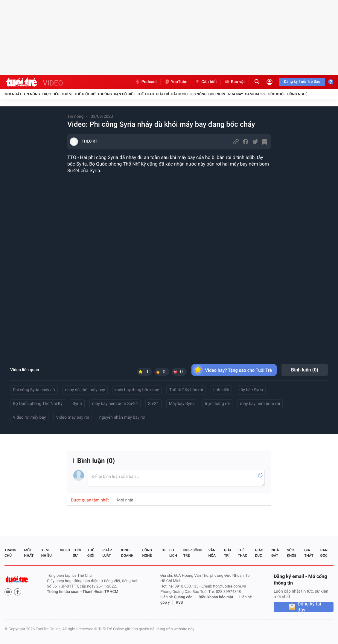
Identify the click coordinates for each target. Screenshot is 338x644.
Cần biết (206, 82)
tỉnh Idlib (221, 390)
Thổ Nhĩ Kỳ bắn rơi (186, 390)
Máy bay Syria (182, 404)
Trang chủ (10, 553)
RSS (179, 603)
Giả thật (309, 553)
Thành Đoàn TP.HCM (100, 592)
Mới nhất (13, 94)
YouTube (176, 82)
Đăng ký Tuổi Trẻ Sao (302, 82)
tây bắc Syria (251, 390)
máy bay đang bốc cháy (137, 390)
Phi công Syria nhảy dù (34, 390)
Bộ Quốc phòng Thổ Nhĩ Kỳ (38, 404)
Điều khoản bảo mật (216, 597)
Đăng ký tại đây (309, 607)
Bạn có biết (125, 94)
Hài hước (179, 94)
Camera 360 (256, 94)
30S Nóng (198, 94)
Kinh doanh (127, 553)
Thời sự (77, 553)
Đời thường (101, 94)
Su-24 (153, 404)
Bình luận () (305, 370)
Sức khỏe (277, 94)
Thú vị (67, 94)
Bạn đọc (324, 553)
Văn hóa (212, 553)
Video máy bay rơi (72, 417)
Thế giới (82, 94)
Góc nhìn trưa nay (226, 94)
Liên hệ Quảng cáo (176, 597)
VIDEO (53, 83)
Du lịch (173, 553)
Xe (164, 550)
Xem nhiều (47, 553)
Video (65, 550)
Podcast (146, 82)
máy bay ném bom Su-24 (115, 404)
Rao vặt (235, 82)
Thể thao (146, 94)
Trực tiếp (51, 94)
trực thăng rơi (217, 404)
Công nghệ (297, 94)
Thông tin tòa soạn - (65, 592)
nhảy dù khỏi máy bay (85, 390)
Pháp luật (107, 553)
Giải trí (162, 94)
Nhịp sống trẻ (193, 553)
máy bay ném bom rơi (260, 404)
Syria (77, 404)
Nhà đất (275, 553)
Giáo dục (259, 553)
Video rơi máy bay (29, 417)
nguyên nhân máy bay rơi (122, 417)
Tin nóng (32, 94)
